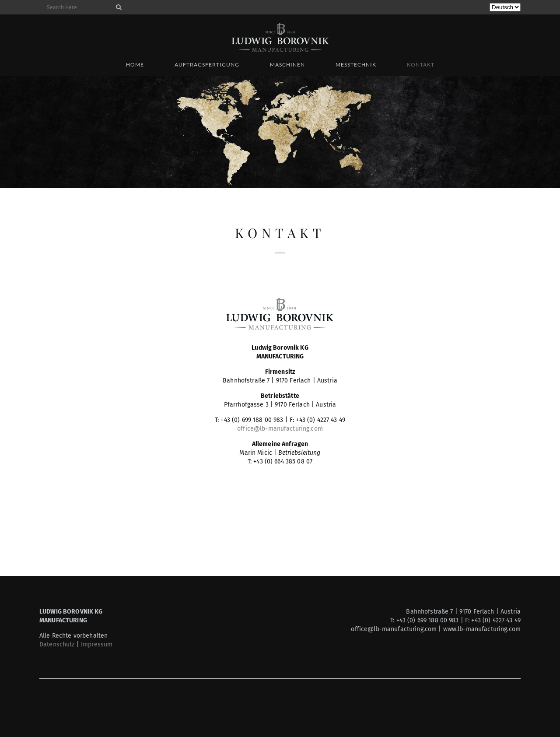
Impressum (97, 644)
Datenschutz (57, 644)
